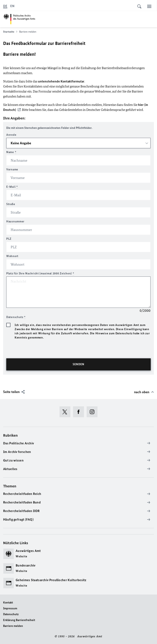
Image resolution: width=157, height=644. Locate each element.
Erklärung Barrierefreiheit (19, 620)
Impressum (10, 608)
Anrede (11, 135)
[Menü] (149, 6)
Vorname (12, 169)
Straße (11, 204)
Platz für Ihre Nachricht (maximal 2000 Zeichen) (40, 273)
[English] (12, 6)
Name (11, 152)
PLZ (9, 239)
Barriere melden (13, 626)
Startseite (10, 32)
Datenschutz (11, 614)
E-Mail (12, 187)
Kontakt (8, 603)
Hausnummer (15, 221)
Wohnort (12, 256)
